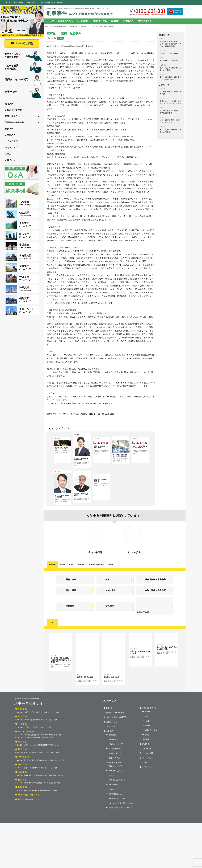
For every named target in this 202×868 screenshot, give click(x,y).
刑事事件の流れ (65, 21)
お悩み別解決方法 (13, 110)
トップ (51, 21)
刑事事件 (80, 13)
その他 (111, 591)
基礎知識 (146, 784)
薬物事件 (81, 591)
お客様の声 (10, 135)
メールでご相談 (24, 43)
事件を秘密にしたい (116, 839)
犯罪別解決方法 (12, 116)
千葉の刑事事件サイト (29, 840)
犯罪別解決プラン (150, 753)
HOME (109, 753)
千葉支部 (22, 769)
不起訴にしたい (114, 834)
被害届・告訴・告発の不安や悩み (120, 853)
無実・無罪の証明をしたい (118, 825)
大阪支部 (22, 817)
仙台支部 (22, 761)
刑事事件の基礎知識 (14, 122)
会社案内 (9, 104)
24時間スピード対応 (116, 789)
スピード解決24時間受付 (23, 68)
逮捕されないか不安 (23, 80)
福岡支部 (22, 832)
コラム (8, 154)
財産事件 (148, 766)
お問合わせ (10, 160)
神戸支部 (22, 825)
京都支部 (22, 809)
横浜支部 (22, 794)
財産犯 (71, 591)
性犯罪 (62, 591)
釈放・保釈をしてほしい (117, 816)
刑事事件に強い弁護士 (115, 757)
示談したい (112, 820)
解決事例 (9, 129)
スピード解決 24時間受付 (117, 762)
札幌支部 (22, 754)
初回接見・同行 (100, 21)
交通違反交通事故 (96, 591)
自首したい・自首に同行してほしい (121, 848)
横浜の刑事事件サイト (29, 844)
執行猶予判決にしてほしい (118, 843)
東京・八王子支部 (27, 776)
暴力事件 (52, 591)
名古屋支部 (24, 802)
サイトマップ (11, 148)
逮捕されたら (112, 767)
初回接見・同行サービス (117, 798)
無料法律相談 (83, 21)
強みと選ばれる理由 (116, 794)
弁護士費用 (23, 92)
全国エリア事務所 (115, 803)
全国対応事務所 (144, 21)
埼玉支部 (22, 787)
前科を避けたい (114, 829)
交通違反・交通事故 (152, 775)
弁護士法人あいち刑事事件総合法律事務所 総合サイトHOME (66, 26)
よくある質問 (11, 141)
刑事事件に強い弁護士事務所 (23, 55)
